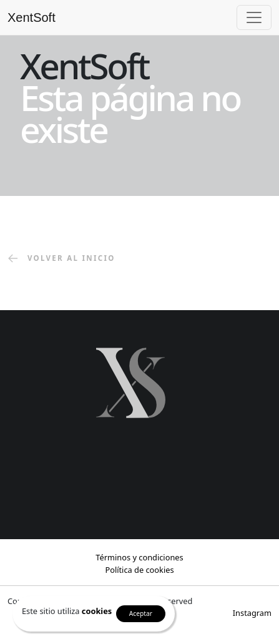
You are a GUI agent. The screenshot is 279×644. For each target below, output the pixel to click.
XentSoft (32, 17)
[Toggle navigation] (254, 17)
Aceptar (141, 613)
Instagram (252, 613)
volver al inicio (61, 259)
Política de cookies (139, 570)
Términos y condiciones (139, 557)
